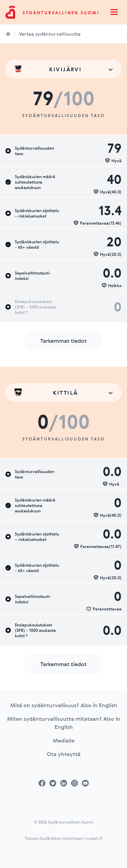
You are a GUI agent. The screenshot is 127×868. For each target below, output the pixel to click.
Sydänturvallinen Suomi (61, 13)
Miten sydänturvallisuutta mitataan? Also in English (64, 723)
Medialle (64, 740)
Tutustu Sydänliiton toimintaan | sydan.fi (63, 838)
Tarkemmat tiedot (63, 341)
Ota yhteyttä (64, 754)
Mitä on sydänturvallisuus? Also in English (64, 705)
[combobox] (63, 69)
